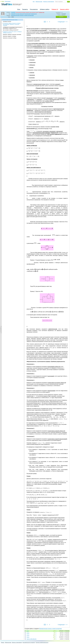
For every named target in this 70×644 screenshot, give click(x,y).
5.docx (28, 637)
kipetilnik (13, 12)
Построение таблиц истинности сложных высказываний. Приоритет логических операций (12, 24)
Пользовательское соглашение (29, 642)
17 (54, 631)
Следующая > (62, 22)
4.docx (28, 635)
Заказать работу (65, 9)
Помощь (3, 642)
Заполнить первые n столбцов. (10, 36)
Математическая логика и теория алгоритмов (22, 15)
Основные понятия (7, 22)
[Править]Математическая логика (10, 20)
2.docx (28, 633)
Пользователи (34, 9)
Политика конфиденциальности (42, 642)
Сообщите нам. (41, 12)
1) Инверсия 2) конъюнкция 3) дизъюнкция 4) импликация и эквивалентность (13, 28)
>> (67, 22)
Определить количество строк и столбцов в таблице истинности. (12, 32)
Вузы (19, 9)
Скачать (61, 17)
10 (54, 635)
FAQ (34, 2)
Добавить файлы (45, 9)
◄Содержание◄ (1, 42)
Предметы (25, 9)
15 (54, 637)
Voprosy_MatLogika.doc (31, 639)
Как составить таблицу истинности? (11, 30)
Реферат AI (55, 9)
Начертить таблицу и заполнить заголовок (12, 34)
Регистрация (8, 1)
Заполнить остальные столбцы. (10, 38)
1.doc (28, 631)
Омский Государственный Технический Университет (24, 14)
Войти (3, 1)
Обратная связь (39, 2)
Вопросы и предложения (49, 2)
